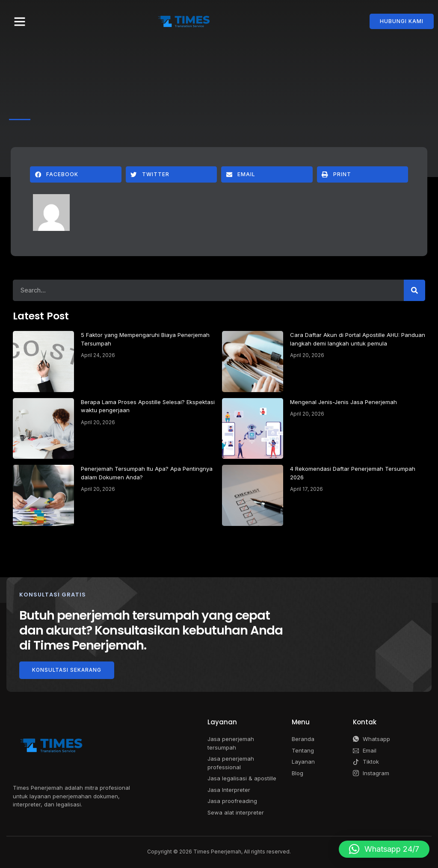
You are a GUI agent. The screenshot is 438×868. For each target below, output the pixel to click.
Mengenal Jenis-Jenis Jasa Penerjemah (343, 402)
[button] (20, 21)
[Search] (414, 290)
